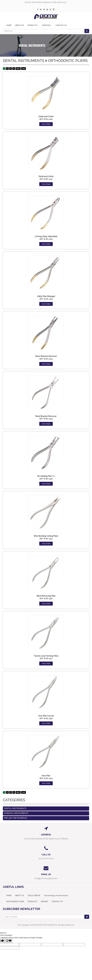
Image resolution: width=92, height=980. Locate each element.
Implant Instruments (16, 818)
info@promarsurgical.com (46, 878)
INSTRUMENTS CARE (15, 902)
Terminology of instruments (56, 896)
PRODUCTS (32, 902)
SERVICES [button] (47, 25)
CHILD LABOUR (34, 896)
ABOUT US (20, 25)
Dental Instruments (15, 808)
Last (24, 69)
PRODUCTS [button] (33, 25)
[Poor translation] (9, 941)
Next (18, 69)
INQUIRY (44, 902)
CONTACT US (61, 25)
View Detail (46, 124)
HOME (9, 25)
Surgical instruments (16, 813)
